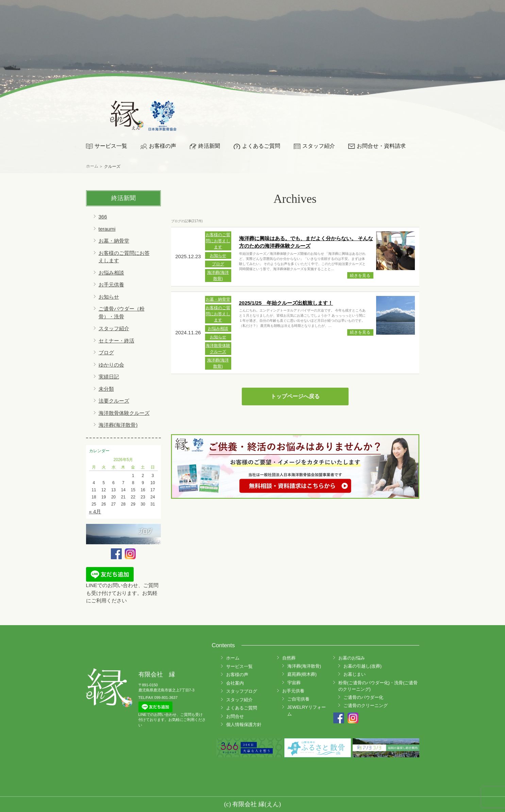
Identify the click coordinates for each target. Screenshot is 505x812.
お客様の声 (163, 146)
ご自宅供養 (298, 699)
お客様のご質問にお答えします (218, 241)
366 (103, 217)
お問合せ (235, 716)
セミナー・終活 (116, 341)
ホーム (233, 658)
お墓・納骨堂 (114, 241)
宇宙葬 (294, 683)
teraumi (107, 229)
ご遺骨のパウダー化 (363, 697)
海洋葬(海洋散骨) (118, 425)
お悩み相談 (111, 273)
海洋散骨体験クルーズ (124, 413)
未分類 (106, 389)
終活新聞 (209, 146)
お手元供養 (111, 285)
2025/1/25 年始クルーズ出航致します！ (286, 303)
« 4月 (95, 511)
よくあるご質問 (261, 146)
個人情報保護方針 (244, 725)
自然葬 (289, 658)
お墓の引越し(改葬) (363, 666)
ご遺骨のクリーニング (366, 705)
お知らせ (109, 297)
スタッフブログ (242, 691)
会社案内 (235, 683)
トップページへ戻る (295, 396)
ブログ (106, 352)
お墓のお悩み (352, 658)
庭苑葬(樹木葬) (302, 674)
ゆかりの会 (111, 365)
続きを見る (360, 276)
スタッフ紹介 (319, 146)
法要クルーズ (114, 401)
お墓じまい (355, 674)
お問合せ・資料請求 (381, 146)
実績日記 (109, 377)
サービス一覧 (111, 146)
